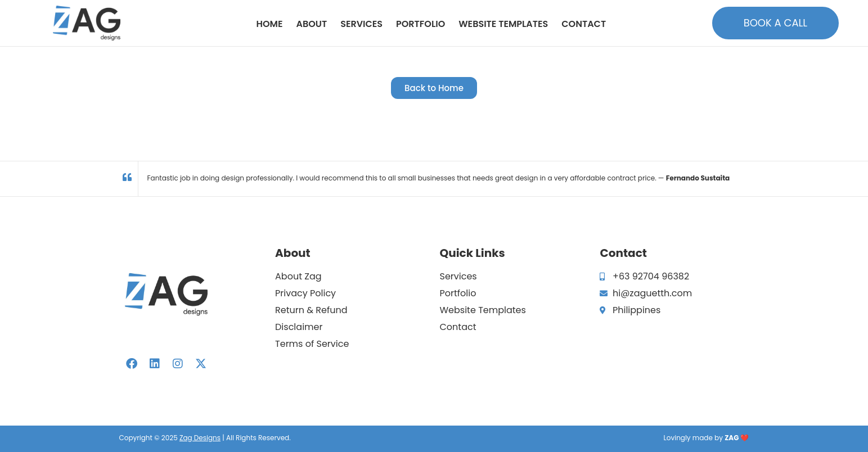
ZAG (732, 438)
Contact (584, 24)
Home (270, 24)
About (311, 24)
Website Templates (503, 24)
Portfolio (420, 24)
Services (361, 24)
